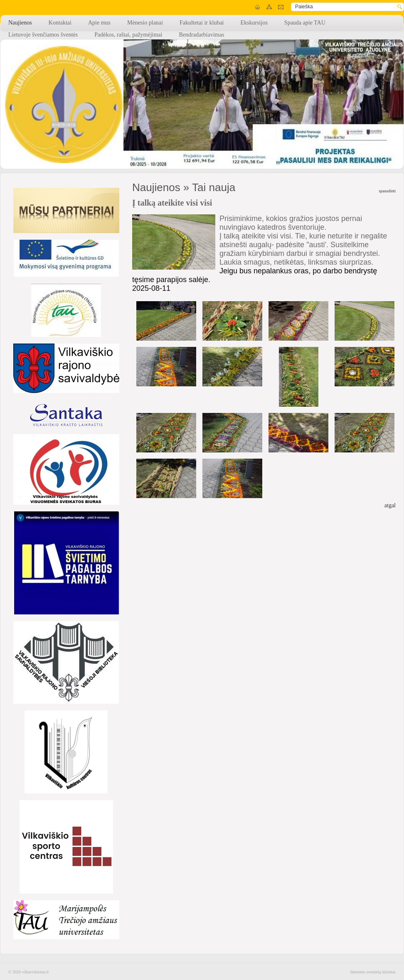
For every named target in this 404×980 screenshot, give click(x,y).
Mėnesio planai (145, 23)
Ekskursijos (254, 23)
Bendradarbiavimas (201, 35)
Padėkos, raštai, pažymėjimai (128, 35)
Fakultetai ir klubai (202, 23)
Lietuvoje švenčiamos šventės (43, 35)
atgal (390, 505)
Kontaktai (60, 23)
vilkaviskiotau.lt (36, 972)
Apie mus (99, 23)
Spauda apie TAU (305, 23)
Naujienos (20, 23)
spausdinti (387, 191)
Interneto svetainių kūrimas (373, 972)
